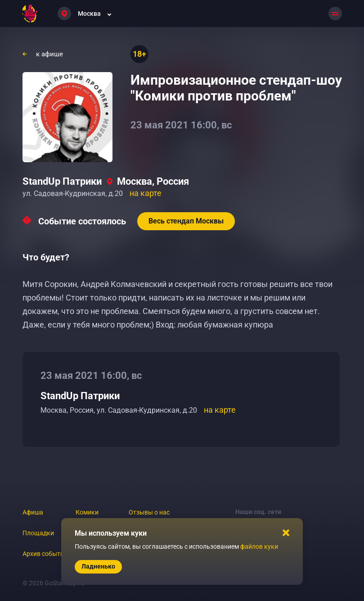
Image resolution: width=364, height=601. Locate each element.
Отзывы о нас (149, 512)
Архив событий (45, 554)
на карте (146, 193)
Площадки (38, 533)
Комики (87, 512)
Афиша (33, 512)
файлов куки (259, 546)
